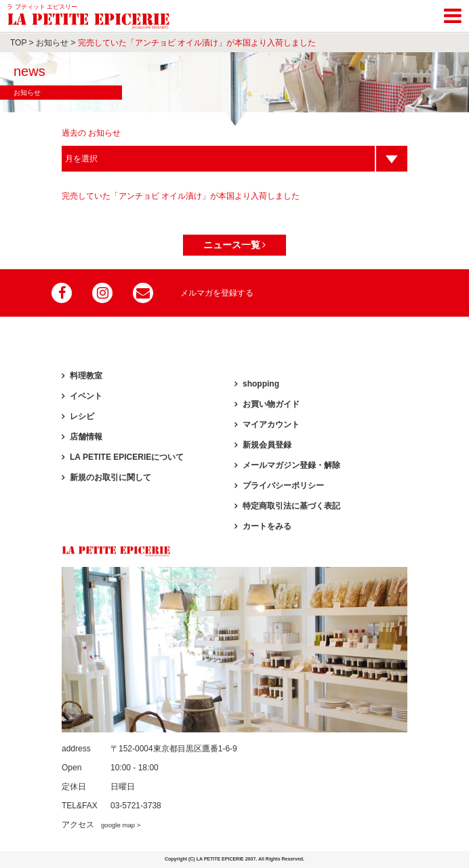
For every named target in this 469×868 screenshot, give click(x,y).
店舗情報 (86, 437)
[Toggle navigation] (453, 14)
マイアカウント (271, 425)
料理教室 (86, 376)
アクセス (101, 825)
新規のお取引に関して (110, 477)
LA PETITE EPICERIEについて (127, 457)
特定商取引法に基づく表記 (291, 506)
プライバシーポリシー (283, 486)
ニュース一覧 (235, 245)
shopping (261, 384)
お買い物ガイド (271, 404)
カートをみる (267, 526)
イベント (86, 396)
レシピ (82, 416)
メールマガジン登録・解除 (291, 465)
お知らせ (52, 43)
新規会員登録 (267, 445)
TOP (18, 43)
